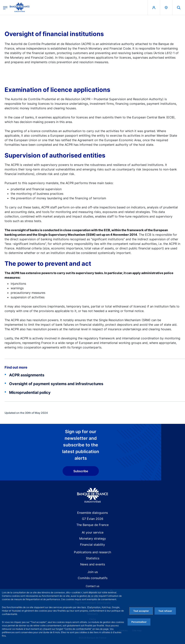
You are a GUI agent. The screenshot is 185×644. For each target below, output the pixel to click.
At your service (93, 532)
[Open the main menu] (5, 7)
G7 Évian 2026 (93, 519)
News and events (93, 564)
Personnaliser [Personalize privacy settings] (139, 622)
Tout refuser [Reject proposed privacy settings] (165, 611)
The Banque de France (92, 525)
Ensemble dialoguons (92, 513)
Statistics (93, 558)
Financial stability (92, 545)
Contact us (92, 586)
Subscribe (81, 471)
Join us (93, 572)
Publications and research (92, 552)
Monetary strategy (93, 538)
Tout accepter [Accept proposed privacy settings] (141, 611)
